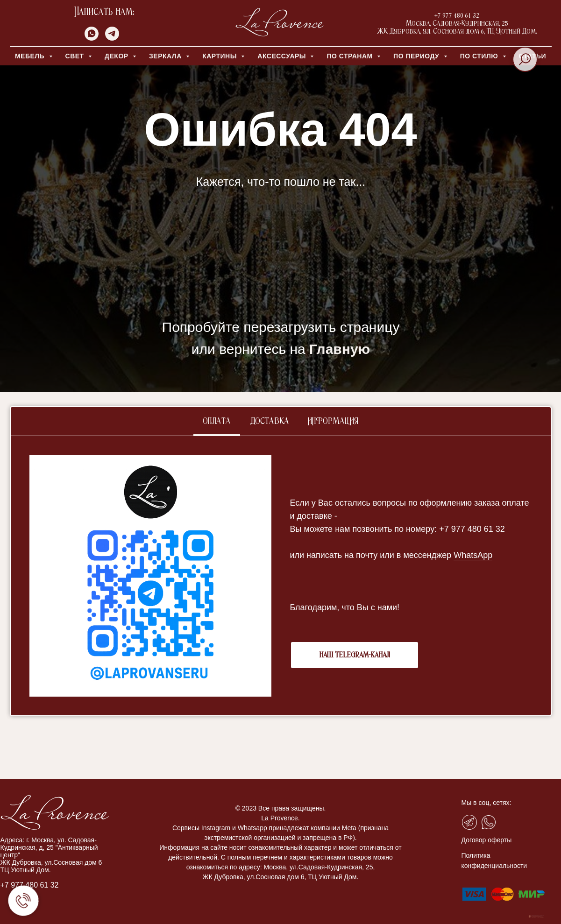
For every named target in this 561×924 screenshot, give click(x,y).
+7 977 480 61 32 (30, 885)
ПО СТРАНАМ (351, 56)
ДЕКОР (117, 56)
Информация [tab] (333, 422)
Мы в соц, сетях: (486, 803)
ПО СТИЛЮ (480, 56)
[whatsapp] (92, 38)
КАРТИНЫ (220, 56)
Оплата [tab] (217, 422)
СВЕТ (76, 56)
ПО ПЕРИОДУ (417, 56)
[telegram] (112, 38)
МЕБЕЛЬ (31, 56)
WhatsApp (473, 555)
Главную (340, 349)
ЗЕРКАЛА (166, 56)
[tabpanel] (281, 576)
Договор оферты (487, 840)
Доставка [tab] (269, 422)
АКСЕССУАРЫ (283, 56)
